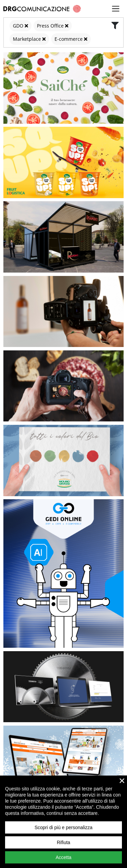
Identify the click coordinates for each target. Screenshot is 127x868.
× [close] (122, 789)
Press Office (50, 26)
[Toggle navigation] (116, 9)
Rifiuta (64, 851)
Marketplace (27, 39)
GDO (18, 26)
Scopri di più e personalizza (63, 836)
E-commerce (69, 39)
